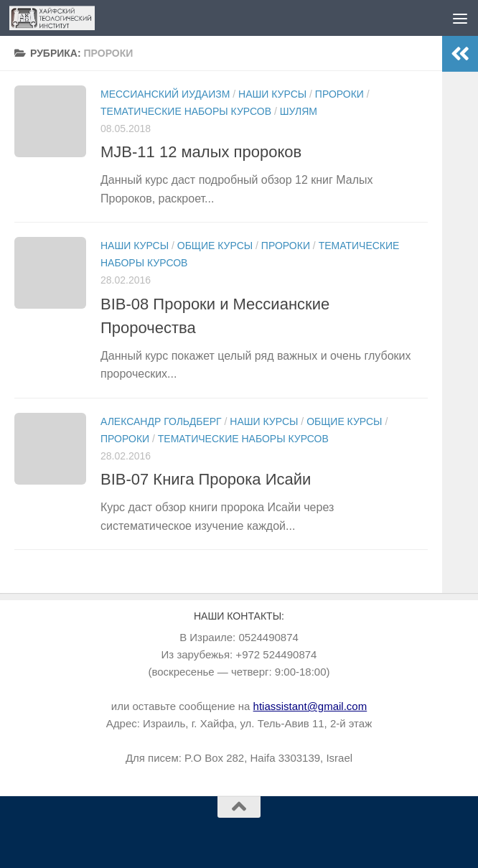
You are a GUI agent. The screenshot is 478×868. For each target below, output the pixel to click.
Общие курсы (215, 246)
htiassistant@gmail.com (310, 706)
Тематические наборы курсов (186, 111)
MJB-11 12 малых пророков (201, 152)
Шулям (299, 111)
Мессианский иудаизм (165, 94)
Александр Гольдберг (161, 421)
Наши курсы (272, 94)
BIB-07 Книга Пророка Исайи (206, 479)
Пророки (339, 94)
